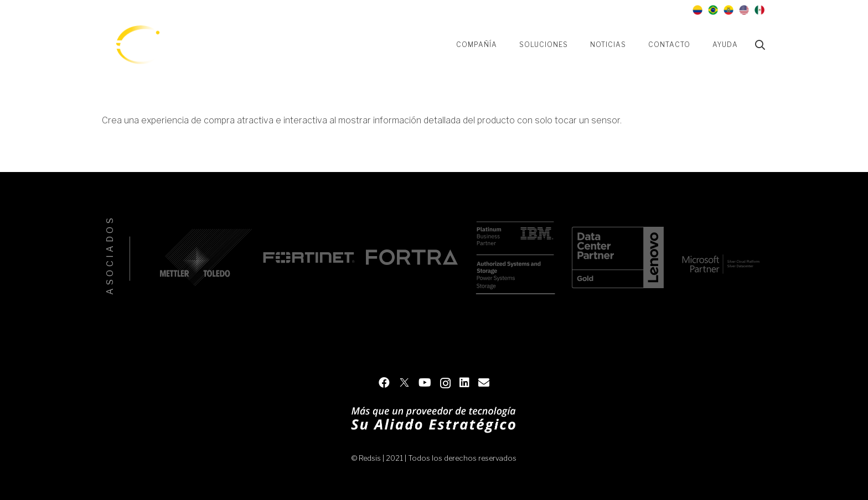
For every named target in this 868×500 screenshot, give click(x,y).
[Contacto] (669, 10)
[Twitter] (589, 10)
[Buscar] (760, 45)
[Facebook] (569, 10)
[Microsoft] (721, 257)
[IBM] (515, 258)
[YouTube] (609, 10)
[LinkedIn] (649, 10)
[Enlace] (137, 45)
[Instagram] (629, 10)
